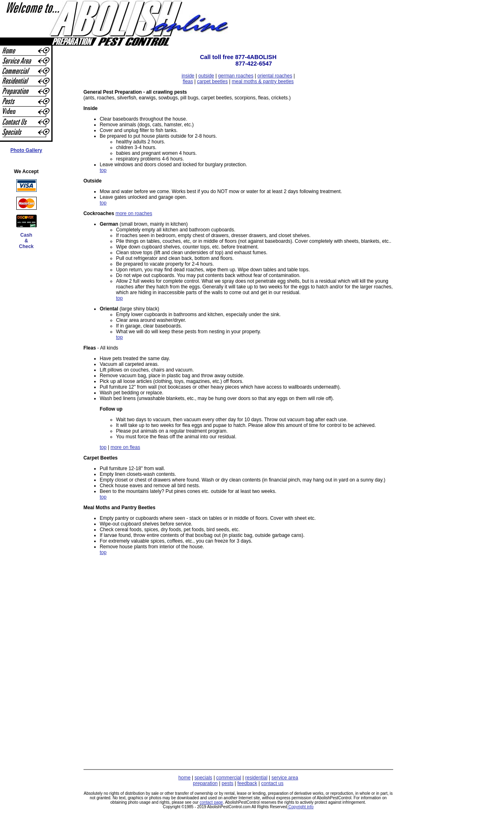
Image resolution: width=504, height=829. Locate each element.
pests (228, 783)
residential (256, 778)
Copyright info (300, 807)
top (103, 170)
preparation (206, 783)
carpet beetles (212, 81)
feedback (248, 783)
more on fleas (125, 447)
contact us (272, 783)
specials (203, 778)
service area (285, 778)
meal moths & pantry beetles (263, 81)
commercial (229, 778)
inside (188, 76)
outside (206, 76)
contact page (211, 802)
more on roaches (134, 213)
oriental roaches (275, 76)
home (185, 778)
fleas (188, 81)
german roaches (236, 76)
